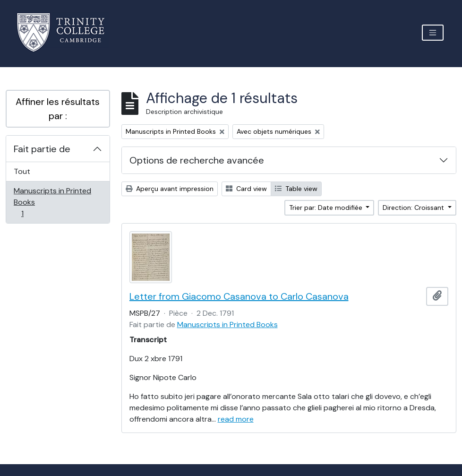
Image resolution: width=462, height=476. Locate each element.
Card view (246, 189)
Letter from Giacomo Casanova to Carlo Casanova (239, 296)
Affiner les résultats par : (58, 109)
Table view (296, 189)
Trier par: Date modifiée (327, 208)
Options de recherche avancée (197, 160)
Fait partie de (42, 149)
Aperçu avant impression (170, 189)
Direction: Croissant (414, 208)
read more (236, 419)
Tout (22, 171)
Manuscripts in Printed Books (52, 202)
